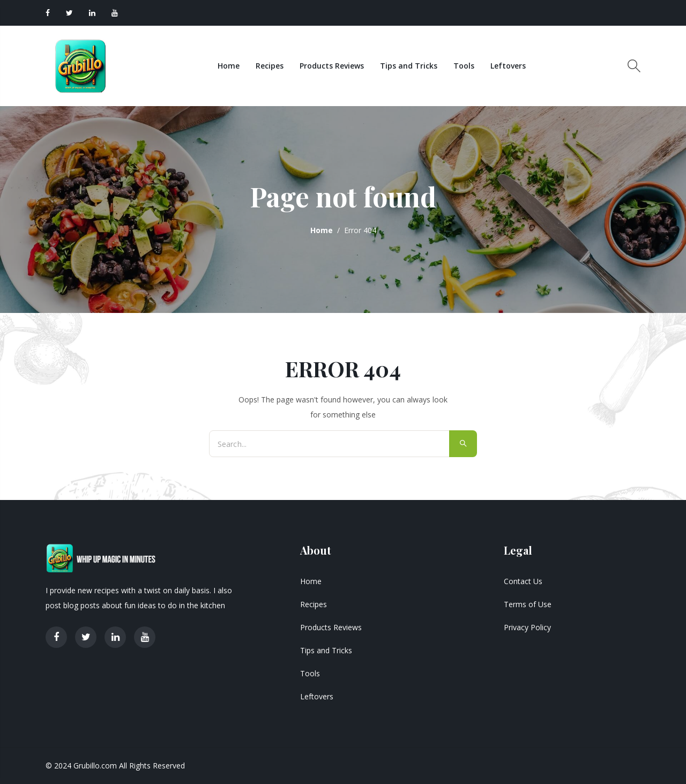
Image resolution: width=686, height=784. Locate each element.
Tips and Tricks (409, 66)
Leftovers (508, 66)
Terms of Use (528, 604)
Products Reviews (332, 66)
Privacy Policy (527, 627)
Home (229, 66)
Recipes (270, 66)
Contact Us (523, 581)
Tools (464, 66)
